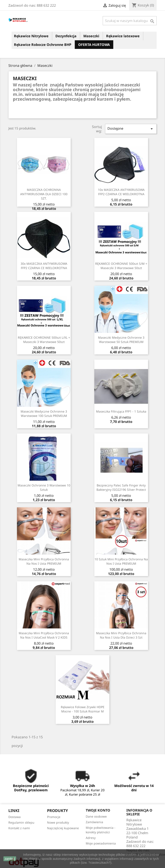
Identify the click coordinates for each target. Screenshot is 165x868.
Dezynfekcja (66, 36)
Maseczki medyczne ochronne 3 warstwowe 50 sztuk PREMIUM (121, 340)
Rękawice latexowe (123, 36)
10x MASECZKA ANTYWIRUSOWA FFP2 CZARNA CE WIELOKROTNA (121, 192)
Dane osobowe (96, 816)
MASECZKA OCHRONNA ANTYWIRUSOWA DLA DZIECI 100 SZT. (44, 194)
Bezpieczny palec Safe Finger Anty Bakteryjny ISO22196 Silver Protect (121, 487)
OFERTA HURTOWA (94, 45)
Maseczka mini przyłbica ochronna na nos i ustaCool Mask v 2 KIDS (44, 635)
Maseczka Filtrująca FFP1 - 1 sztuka (121, 411)
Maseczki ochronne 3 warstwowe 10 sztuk (44, 487)
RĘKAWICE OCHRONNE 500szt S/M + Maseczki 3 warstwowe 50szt (121, 266)
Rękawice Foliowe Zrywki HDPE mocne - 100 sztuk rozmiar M (83, 709)
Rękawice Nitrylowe (31, 36)
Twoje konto (98, 810)
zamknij (10, 859)
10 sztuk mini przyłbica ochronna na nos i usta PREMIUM (121, 561)
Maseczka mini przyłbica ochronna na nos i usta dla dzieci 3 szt (121, 635)
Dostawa (15, 817)
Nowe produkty (58, 822)
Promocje (54, 817)
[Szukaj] (130, 21)
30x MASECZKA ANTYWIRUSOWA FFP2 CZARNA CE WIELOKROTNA (44, 266)
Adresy (91, 838)
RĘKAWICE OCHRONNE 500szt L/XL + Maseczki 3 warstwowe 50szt (44, 340)
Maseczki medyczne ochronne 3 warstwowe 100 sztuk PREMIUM (44, 414)
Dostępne (131, 129)
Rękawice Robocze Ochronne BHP (43, 45)
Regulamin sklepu (21, 822)
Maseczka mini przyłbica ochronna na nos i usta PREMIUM (44, 561)
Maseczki (91, 36)
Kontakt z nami (19, 828)
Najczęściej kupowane (63, 828)
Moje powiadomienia (101, 843)
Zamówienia (94, 822)
